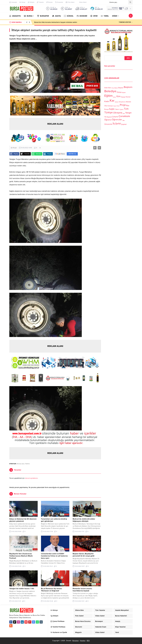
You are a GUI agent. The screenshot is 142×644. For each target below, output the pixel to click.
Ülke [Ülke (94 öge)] (124, 120)
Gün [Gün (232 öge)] (118, 96)
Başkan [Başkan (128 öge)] (121, 88)
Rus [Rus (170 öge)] (128, 106)
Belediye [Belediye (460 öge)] (110, 91)
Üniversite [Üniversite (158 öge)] (108, 124)
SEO (88, 641)
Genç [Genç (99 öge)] (114, 97)
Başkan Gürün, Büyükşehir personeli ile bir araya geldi (83, 555)
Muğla (15, 148)
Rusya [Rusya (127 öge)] (106, 109)
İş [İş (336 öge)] (114, 123)
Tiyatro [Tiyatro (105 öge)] (121, 109)
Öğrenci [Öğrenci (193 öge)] (108, 120)
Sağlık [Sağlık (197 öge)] (112, 109)
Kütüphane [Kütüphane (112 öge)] (122, 102)
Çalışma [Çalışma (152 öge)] (115, 117)
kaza (23, 464)
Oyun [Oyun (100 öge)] (115, 106)
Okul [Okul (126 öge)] (106, 106)
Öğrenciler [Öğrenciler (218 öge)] (117, 120)
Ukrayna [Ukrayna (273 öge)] (118, 113)
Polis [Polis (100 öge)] (118, 106)
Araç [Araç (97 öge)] (113, 88)
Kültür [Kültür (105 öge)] (117, 102)
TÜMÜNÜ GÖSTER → (126, 22)
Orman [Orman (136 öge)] (110, 106)
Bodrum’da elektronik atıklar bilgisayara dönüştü (84, 520)
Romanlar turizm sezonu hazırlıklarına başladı (82, 590)
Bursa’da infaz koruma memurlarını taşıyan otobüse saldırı (56, 22)
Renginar (76, 641)
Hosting (83, 641)
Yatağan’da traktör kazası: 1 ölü (22, 589)
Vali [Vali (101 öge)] (124, 113)
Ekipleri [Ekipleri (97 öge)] (124, 93)
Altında (19, 464)
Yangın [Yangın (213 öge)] (128, 113)
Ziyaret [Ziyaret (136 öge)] (109, 117)
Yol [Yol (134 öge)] (105, 117)
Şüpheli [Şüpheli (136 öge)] (124, 124)
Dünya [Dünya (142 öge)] (119, 92)
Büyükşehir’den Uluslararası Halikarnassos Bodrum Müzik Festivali (21, 556)
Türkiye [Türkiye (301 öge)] (108, 112)
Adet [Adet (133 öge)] (106, 88)
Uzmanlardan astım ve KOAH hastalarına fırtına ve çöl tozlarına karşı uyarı (54, 556)
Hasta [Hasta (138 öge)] (123, 97)
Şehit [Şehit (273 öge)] (118, 124)
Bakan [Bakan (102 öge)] (116, 88)
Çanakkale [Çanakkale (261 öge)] (124, 116)
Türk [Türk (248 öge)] (126, 109)
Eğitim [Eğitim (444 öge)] (108, 96)
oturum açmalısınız (31, 478)
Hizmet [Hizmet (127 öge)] (128, 97)
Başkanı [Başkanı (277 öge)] (128, 87)
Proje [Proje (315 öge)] (123, 105)
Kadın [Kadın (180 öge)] (107, 101)
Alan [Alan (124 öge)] (110, 88)
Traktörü (27, 464)
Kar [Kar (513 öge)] (112, 101)
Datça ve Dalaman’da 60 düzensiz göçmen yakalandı (23, 520)
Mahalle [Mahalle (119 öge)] (128, 102)
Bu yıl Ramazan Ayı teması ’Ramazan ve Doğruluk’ (51, 590)
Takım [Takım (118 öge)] (117, 109)
